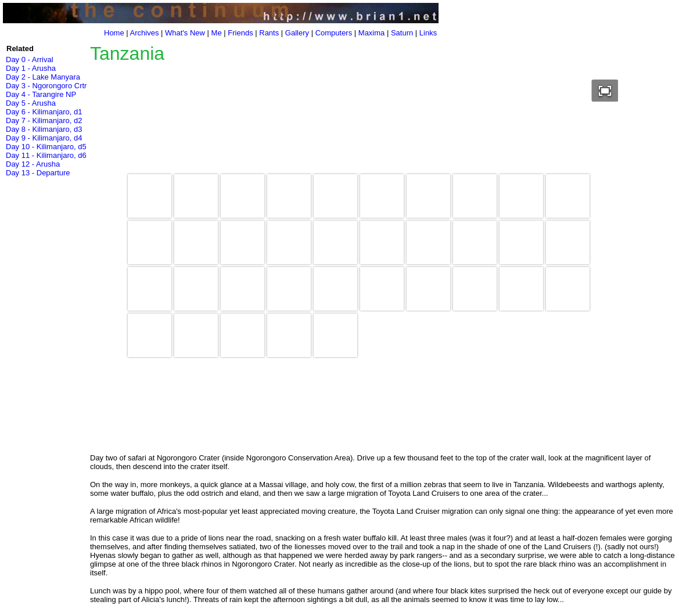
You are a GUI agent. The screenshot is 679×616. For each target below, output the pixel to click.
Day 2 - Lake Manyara (43, 77)
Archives (145, 33)
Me (217, 33)
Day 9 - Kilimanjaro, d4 (44, 138)
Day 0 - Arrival (30, 60)
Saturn (402, 33)
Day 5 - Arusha (31, 103)
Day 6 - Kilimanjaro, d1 (44, 112)
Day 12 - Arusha (33, 164)
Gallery (297, 33)
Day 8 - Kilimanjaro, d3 (44, 129)
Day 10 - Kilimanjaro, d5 (46, 147)
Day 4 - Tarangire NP (41, 94)
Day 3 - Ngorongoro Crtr (46, 86)
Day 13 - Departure (38, 173)
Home (114, 33)
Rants (269, 33)
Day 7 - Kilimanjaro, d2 (44, 120)
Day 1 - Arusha (31, 68)
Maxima (372, 33)
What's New (185, 33)
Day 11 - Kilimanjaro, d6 (46, 155)
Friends (240, 33)
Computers (334, 33)
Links (428, 33)
